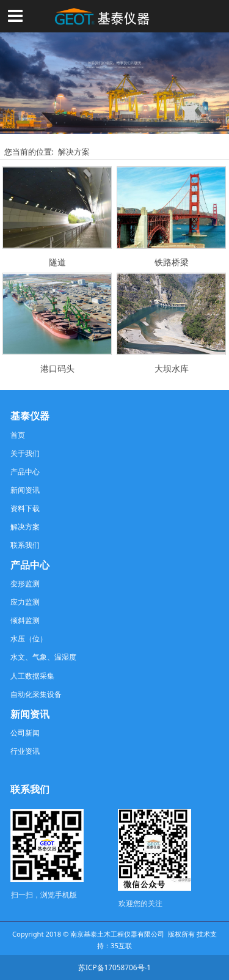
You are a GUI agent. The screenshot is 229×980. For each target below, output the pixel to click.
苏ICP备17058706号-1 (114, 967)
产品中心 (25, 471)
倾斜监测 (25, 620)
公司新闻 (25, 732)
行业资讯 (25, 751)
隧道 (57, 262)
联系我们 (25, 545)
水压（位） (29, 638)
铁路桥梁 (172, 262)
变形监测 (25, 583)
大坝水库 (172, 368)
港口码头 (57, 368)
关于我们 (25, 453)
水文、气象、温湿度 (43, 657)
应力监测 (25, 602)
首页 (18, 435)
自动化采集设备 (36, 694)
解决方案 (74, 152)
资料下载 (25, 508)
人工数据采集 (32, 676)
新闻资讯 (25, 490)
